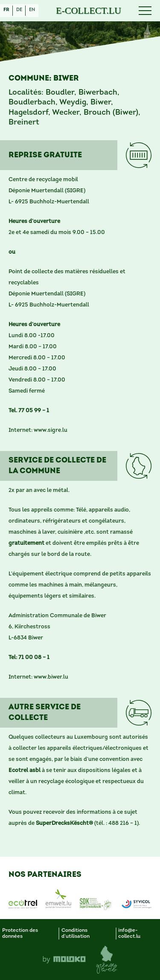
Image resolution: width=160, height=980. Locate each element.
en (32, 10)
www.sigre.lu (51, 430)
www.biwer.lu (51, 677)
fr (6, 10)
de (19, 10)
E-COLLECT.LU (89, 11)
